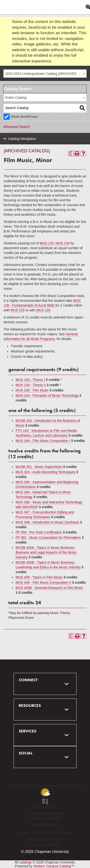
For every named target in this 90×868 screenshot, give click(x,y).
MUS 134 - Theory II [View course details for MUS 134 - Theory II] (31, 385)
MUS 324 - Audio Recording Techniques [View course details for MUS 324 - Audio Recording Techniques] (45, 472)
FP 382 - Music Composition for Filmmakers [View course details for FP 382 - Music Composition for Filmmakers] (48, 538)
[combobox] (45, 74)
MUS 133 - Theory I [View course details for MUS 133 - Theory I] (30, 380)
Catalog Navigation (22, 139)
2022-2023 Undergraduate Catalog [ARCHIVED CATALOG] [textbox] (46, 74)
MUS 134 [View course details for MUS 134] (62, 243)
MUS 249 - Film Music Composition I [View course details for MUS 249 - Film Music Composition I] (43, 441)
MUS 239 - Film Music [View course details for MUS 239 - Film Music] (32, 390)
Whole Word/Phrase (24, 117)
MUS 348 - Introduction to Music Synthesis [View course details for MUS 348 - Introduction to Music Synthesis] (47, 522)
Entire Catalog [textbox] (16, 98)
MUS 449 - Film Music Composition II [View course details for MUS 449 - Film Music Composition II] (43, 582)
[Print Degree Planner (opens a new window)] (71, 154)
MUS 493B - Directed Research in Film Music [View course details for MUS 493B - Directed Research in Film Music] (49, 588)
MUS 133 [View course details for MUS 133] (47, 243)
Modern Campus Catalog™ (54, 866)
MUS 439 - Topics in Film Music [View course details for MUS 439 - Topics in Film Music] (39, 577)
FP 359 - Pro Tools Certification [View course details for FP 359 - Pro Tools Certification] (39, 532)
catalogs (25, 862)
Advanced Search (17, 127)
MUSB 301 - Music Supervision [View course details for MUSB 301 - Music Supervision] (39, 467)
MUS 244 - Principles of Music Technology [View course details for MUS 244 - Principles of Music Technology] (47, 396)
